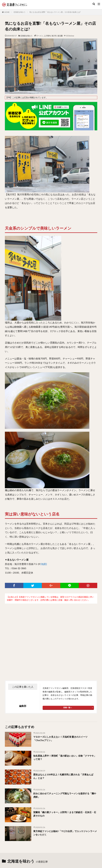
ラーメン (40, 36)
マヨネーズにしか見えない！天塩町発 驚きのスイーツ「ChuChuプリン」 (62, 739)
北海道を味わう (19, 12)
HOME (7, 12)
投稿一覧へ (68, 707)
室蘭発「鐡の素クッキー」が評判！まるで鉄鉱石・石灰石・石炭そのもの (63, 814)
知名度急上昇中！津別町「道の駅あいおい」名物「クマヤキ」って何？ (64, 757)
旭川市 (54, 36)
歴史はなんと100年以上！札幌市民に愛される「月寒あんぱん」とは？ (65, 776)
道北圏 (60, 36)
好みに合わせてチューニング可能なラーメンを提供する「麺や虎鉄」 (63, 795)
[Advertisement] (51, 637)
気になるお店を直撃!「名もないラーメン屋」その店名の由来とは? (55, 12)
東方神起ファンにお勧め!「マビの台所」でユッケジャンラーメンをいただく (65, 833)
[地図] (44, 564)
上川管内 (47, 36)
